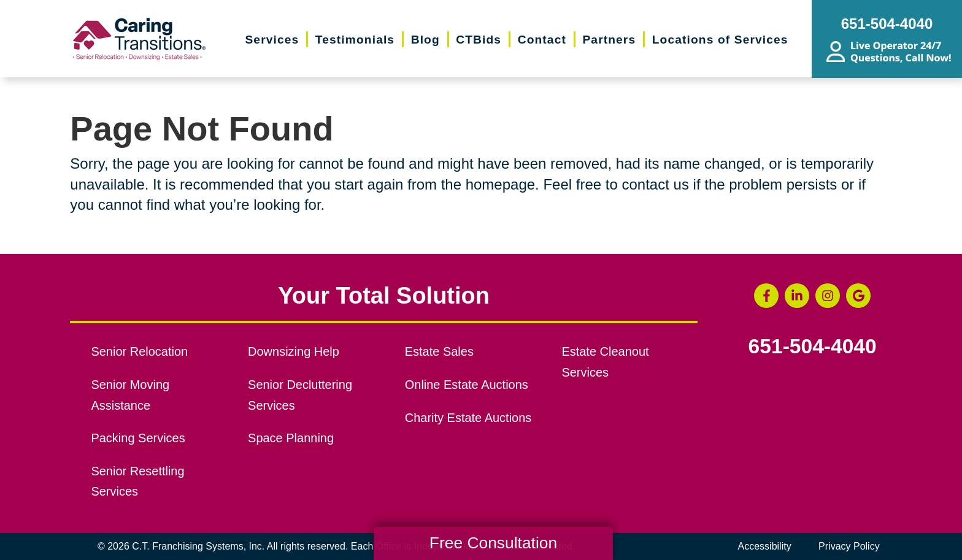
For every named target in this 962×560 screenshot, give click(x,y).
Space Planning (291, 438)
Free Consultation (493, 543)
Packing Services (138, 438)
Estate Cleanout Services (605, 362)
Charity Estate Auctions (468, 418)
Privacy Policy (849, 546)
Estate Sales (439, 351)
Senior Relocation (139, 351)
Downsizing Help (294, 351)
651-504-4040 (813, 347)
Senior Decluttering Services (300, 395)
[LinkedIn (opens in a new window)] (797, 296)
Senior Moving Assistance (130, 395)
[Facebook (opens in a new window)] (766, 296)
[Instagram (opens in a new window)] (828, 296)
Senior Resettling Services (137, 481)
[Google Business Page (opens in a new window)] (858, 296)
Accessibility (765, 546)
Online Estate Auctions (467, 385)
